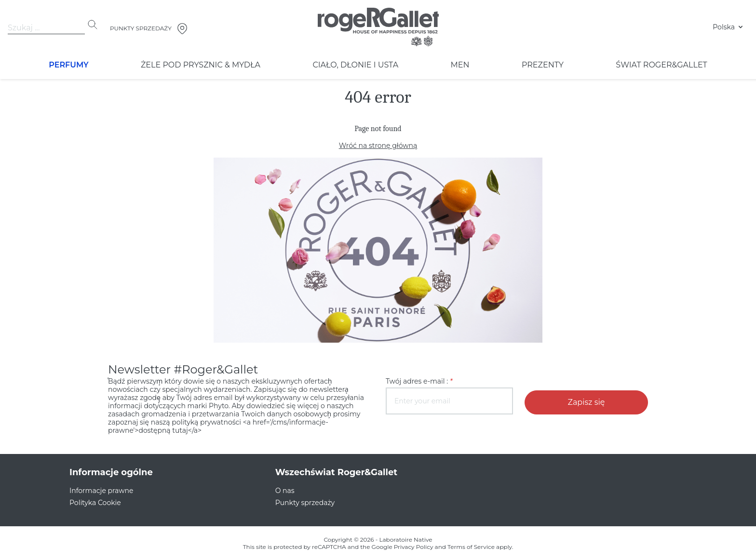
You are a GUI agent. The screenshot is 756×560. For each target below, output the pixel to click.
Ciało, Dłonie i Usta (354, 65)
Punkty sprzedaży (302, 494)
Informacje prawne (97, 482)
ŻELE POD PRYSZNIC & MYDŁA (200, 65)
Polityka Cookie (93, 494)
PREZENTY (542, 65)
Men (458, 65)
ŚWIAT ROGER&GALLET (661, 65)
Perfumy (69, 65)
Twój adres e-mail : (416, 381)
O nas (284, 482)
